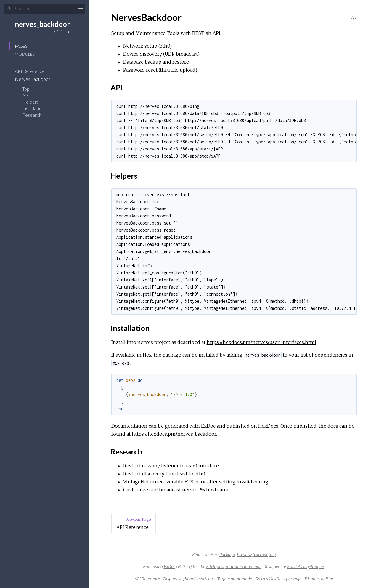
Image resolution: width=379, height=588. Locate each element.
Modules (25, 54)
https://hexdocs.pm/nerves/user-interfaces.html (261, 342)
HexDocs (268, 426)
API (26, 95)
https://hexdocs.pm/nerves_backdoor (174, 434)
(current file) (264, 555)
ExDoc (208, 426)
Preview (244, 555)
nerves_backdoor (42, 24)
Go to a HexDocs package (278, 579)
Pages (21, 46)
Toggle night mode (235, 579)
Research (32, 115)
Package (227, 555)
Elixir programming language (234, 567)
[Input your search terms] (44, 9)
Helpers (30, 102)
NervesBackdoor (36, 79)
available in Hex (134, 355)
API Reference (34, 71)
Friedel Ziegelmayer (306, 567)
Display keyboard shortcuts (188, 579)
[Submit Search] (9, 9)
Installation (33, 108)
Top (26, 89)
